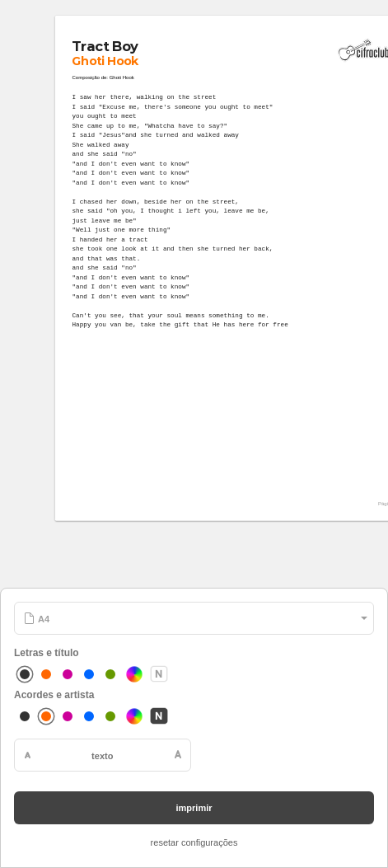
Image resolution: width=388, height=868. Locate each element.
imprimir (194, 808)
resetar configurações (194, 842)
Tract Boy (105, 46)
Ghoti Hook (106, 62)
